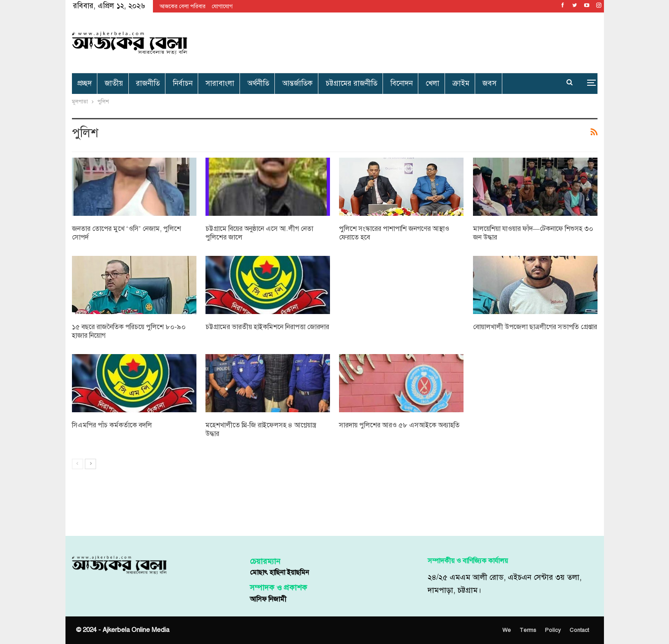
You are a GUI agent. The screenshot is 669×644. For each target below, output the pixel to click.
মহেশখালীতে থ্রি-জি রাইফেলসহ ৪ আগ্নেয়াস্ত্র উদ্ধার (261, 429)
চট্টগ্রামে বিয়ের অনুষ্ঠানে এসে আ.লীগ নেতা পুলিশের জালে (259, 233)
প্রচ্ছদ (84, 83)
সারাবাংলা (220, 83)
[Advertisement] (424, 41)
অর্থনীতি (258, 83)
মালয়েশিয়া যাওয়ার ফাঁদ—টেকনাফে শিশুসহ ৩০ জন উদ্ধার (533, 233)
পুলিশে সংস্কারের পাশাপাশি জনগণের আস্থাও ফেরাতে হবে (394, 233)
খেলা (433, 83)
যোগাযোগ (222, 6)
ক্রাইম (461, 83)
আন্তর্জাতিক (297, 83)
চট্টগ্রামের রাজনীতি (352, 83)
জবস (490, 83)
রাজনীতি (148, 83)
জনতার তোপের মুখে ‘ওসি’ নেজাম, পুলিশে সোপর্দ (127, 233)
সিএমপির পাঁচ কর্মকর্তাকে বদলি (112, 425)
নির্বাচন (183, 83)
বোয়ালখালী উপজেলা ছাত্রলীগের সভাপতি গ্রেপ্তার (535, 327)
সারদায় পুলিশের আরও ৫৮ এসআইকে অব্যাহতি (399, 425)
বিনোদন (401, 83)
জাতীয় (114, 83)
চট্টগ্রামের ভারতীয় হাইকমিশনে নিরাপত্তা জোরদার (267, 327)
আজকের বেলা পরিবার (182, 6)
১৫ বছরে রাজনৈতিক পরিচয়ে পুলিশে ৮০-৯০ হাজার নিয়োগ (129, 331)
